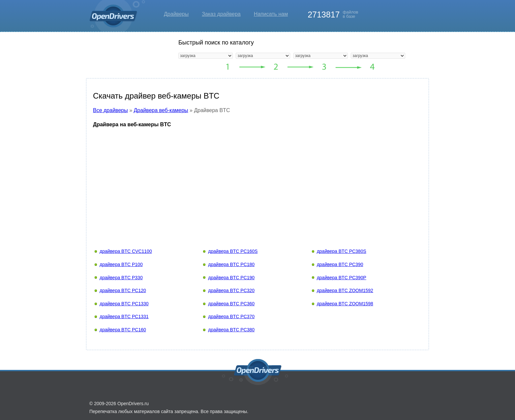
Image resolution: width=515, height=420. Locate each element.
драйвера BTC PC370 (231, 316)
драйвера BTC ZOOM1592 (345, 290)
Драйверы (176, 14)
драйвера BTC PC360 (231, 304)
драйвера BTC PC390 (340, 264)
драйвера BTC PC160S (233, 251)
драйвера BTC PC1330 (124, 304)
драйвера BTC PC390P (342, 278)
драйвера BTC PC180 (231, 264)
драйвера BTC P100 (121, 264)
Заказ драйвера (221, 14)
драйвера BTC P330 (121, 278)
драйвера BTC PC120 (123, 290)
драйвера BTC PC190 (231, 278)
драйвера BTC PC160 (123, 330)
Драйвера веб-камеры (161, 110)
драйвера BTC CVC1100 (126, 251)
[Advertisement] (257, 182)
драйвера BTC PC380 (231, 330)
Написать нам (271, 14)
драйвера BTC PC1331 (124, 316)
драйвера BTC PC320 (231, 290)
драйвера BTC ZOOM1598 (345, 304)
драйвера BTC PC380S (342, 251)
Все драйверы (110, 110)
